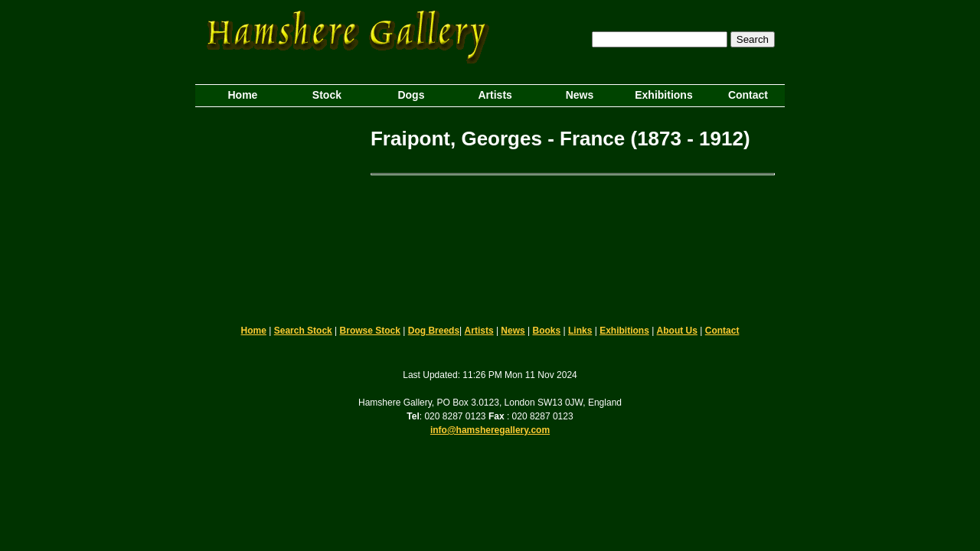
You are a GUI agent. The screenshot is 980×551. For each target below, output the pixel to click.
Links (580, 331)
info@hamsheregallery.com (490, 430)
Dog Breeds (434, 331)
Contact (722, 331)
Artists (479, 331)
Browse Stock (370, 331)
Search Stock (303, 331)
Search (753, 39)
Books (547, 331)
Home (254, 331)
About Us (677, 331)
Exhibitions (624, 331)
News (513, 331)
